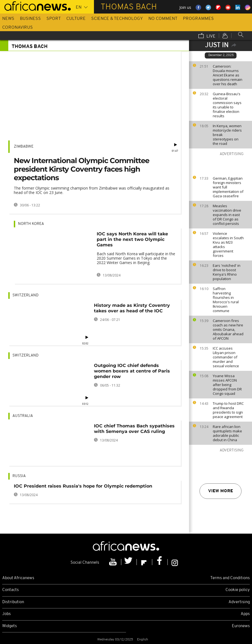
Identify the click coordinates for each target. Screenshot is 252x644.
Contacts (11, 590)
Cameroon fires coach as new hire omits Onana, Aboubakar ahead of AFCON (228, 329)
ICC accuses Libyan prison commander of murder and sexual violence (226, 357)
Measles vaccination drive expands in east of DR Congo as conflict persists (227, 215)
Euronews (241, 626)
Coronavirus (18, 28)
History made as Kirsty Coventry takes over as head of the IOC (132, 308)
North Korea (31, 224)
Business (30, 19)
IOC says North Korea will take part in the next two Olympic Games (132, 239)
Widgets (10, 626)
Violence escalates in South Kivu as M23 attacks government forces (228, 244)
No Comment (163, 19)
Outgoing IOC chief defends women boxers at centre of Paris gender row (132, 371)
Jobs (6, 614)
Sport (54, 19)
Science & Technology (117, 19)
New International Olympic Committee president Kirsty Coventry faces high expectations (82, 169)
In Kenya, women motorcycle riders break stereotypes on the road (227, 135)
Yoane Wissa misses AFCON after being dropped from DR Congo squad (227, 385)
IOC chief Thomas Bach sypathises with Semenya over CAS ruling (134, 429)
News (8, 19)
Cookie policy (238, 590)
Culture (76, 19)
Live (207, 36)
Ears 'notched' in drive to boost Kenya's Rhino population (227, 272)
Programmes (198, 19)
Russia (19, 476)
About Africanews (18, 578)
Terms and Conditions (230, 578)
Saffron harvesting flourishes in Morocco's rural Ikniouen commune (226, 300)
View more (221, 491)
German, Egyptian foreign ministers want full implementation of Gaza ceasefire (228, 187)
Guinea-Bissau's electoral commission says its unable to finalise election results (227, 105)
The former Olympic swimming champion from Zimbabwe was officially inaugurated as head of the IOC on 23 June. (92, 190)
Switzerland (25, 295)
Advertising (239, 602)
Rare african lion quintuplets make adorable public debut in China (227, 433)
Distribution (13, 602)
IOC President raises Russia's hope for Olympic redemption (83, 486)
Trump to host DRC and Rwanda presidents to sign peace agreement (228, 410)
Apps (245, 614)
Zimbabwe (24, 147)
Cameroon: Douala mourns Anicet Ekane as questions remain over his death (228, 75)
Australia (23, 416)
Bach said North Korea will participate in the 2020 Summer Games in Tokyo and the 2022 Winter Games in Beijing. (136, 258)
